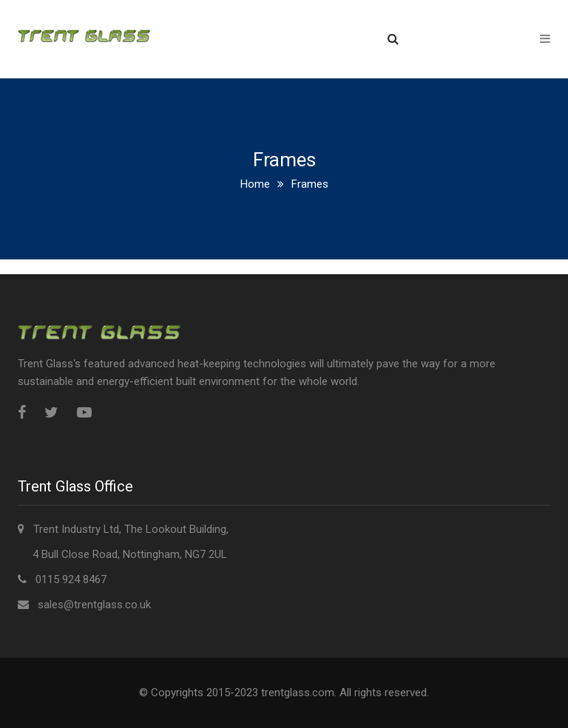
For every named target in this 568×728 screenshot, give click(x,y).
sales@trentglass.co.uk (94, 605)
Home (255, 184)
